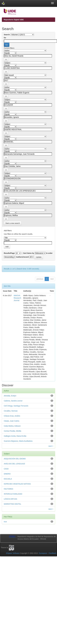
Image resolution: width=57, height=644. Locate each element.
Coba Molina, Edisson (12, 426)
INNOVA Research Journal (17, 298)
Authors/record (22, 257)
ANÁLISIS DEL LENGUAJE (14, 464)
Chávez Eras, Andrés (12, 416)
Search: (7, 35)
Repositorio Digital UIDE (14, 20)
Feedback (52, 553)
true (5, 522)
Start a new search (13, 223)
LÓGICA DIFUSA (10, 499)
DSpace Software (13, 553)
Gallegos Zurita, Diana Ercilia (15, 436)
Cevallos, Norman (11, 411)
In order (49, 253)
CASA (6, 469)
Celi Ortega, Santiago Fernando (16, 406)
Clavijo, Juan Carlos (12, 421)
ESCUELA (8, 479)
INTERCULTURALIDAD (13, 494)
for (5, 38)
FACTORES (8, 489)
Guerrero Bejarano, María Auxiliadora (18, 441)
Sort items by (29, 253)
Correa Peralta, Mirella (12, 431)
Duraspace (43, 553)
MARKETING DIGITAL (13, 504)
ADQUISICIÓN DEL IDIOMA (15, 459)
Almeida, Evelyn (10, 396)
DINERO (7, 474)
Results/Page (9, 253)
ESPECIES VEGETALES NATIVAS (17, 484)
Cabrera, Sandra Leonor (13, 401)
